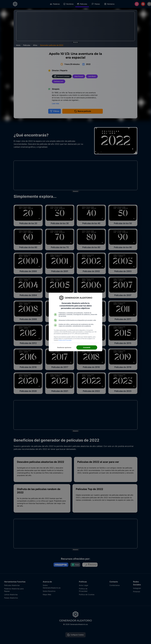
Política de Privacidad (65, 340)
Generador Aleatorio (78, 298)
